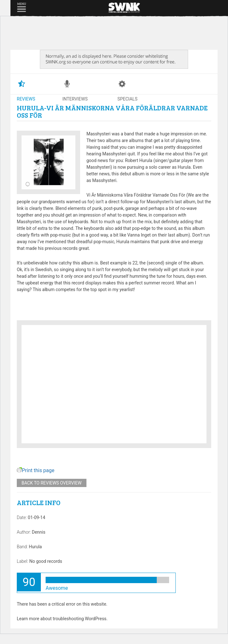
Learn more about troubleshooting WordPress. (62, 619)
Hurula (35, 547)
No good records (46, 561)
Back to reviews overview (52, 483)
